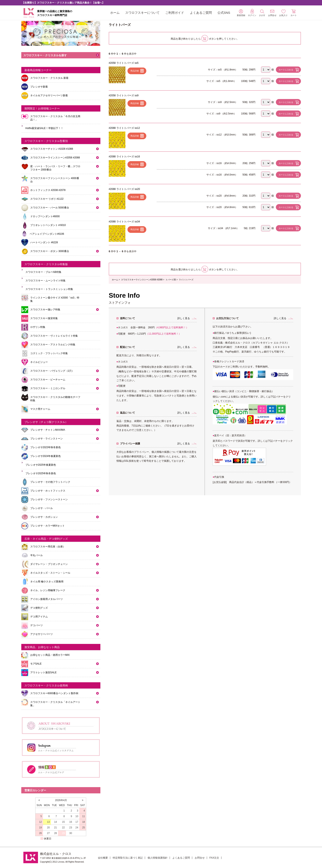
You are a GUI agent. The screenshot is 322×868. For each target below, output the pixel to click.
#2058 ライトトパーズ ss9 (124, 95)
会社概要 (103, 858)
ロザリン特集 (38, 327)
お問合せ (200, 858)
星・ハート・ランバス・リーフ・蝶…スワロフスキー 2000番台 (55, 168)
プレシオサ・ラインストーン (47, 439)
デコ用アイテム (39, 617)
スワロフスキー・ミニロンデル (48, 388)
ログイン (252, 13)
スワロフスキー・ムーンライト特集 (45, 281)
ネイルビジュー (39, 362)
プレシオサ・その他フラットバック (50, 482)
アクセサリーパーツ (42, 634)
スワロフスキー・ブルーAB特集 (43, 272)
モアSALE (36, 664)
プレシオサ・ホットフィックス (48, 491)
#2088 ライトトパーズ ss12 (124, 128)
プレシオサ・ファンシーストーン (49, 499)
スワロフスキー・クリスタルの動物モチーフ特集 (55, 399)
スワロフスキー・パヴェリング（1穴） (52, 371)
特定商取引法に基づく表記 (128, 858)
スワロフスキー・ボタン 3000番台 (50, 251)
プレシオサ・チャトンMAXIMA (48, 430)
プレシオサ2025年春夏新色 (41, 465)
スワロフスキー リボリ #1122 (47, 199)
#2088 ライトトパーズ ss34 (124, 222)
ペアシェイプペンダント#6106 (47, 234)
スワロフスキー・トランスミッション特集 (49, 289)
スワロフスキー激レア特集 (45, 310)
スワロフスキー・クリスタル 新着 (49, 78)
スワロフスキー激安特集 (44, 318)
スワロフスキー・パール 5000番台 (50, 208)
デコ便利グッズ (39, 608)
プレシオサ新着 (39, 87)
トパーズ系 (171, 280)
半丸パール (37, 555)
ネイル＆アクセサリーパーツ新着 (49, 95)
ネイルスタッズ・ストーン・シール (50, 573)
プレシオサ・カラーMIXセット (47, 526)
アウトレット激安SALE (44, 672)
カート (294, 13)
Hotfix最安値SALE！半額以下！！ (44, 128)
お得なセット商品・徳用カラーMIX (50, 655)
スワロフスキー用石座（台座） (48, 547)
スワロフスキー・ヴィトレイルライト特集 (54, 336)
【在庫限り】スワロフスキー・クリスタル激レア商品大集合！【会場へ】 (63, 3)
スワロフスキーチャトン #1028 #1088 (52, 149)
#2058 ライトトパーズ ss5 (124, 63)
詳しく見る (184, 318)
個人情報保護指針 (158, 858)
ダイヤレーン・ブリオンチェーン (49, 564)
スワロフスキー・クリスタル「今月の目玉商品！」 (55, 118)
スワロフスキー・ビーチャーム (48, 380)
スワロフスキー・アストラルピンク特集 (53, 345)
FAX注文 (214, 858)
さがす (262, 13)
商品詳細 (135, 71)
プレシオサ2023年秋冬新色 (46, 447)
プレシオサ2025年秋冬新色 (41, 473)
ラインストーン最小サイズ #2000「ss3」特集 (55, 299)
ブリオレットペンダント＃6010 (48, 225)
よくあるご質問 (201, 13)
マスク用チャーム (40, 409)
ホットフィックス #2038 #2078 (48, 190)
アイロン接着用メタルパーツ (47, 599)
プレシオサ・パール (42, 508)
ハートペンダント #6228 (44, 242)
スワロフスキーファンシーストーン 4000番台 (55, 180)
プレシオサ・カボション (44, 517)
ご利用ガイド (175, 13)
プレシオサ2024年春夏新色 (46, 456)
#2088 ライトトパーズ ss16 (124, 157)
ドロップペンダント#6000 (45, 216)
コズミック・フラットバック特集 (49, 353)
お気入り (283, 13)
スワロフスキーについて (142, 13)
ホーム (115, 13)
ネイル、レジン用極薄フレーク (48, 590)
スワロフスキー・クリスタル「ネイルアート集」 (55, 704)
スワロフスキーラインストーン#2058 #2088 (142, 280)
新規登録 (241, 13)
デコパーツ (37, 625)
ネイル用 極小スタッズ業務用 (47, 582)
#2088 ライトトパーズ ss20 (124, 189)
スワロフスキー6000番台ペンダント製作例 (54, 693)
